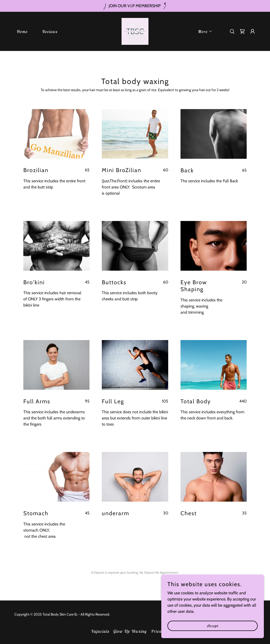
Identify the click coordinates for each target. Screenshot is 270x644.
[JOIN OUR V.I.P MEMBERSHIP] (135, 6)
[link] (135, 31)
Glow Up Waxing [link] (130, 631)
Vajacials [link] (100, 631)
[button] (203, 31)
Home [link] (22, 31)
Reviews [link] (49, 31)
